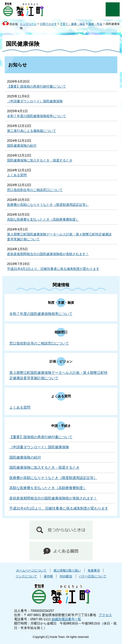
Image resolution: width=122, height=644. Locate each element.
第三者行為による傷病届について (32, 131)
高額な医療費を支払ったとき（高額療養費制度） (43, 219)
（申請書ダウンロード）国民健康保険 (35, 101)
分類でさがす (48, 24)
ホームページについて (31, 570)
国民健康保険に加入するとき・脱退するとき (40, 160)
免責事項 (94, 570)
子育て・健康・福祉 (72, 24)
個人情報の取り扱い (67, 570)
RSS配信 (66, 576)
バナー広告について (93, 576)
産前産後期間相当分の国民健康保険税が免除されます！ (48, 254)
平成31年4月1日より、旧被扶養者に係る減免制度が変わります (53, 269)
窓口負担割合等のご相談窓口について (35, 190)
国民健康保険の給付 (22, 146)
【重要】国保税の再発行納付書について (36, 86)
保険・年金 (95, 24)
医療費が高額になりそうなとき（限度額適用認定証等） (48, 205)
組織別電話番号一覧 (66, 619)
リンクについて (26, 576)
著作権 (48, 576)
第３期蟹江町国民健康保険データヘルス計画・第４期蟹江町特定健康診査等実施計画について (59, 237)
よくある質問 (17, 175)
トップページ (28, 24)
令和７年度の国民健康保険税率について (36, 116)
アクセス (105, 615)
